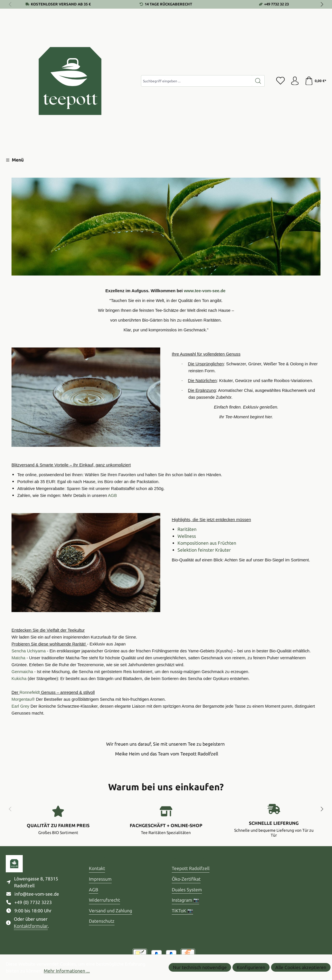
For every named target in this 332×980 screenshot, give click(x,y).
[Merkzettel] (280, 81)
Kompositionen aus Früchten (207, 543)
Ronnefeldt (30, 692)
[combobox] (196, 81)
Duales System (187, 890)
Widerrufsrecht (104, 900)
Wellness (187, 536)
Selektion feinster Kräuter (204, 550)
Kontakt (97, 868)
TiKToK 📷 (182, 911)
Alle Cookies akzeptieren (301, 967)
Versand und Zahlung (110, 911)
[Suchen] (258, 81)
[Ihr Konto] (295, 81)
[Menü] (15, 160)
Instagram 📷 (185, 900)
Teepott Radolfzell (191, 868)
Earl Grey (20, 706)
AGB (94, 890)
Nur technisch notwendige (200, 967)
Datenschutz (102, 921)
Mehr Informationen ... (67, 971)
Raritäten (187, 529)
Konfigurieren (251, 967)
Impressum (100, 879)
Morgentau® (23, 699)
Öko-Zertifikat (186, 879)
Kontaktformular (31, 926)
